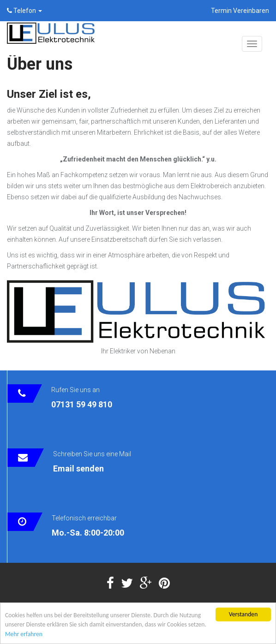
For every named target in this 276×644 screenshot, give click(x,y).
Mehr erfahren (24, 635)
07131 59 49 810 (82, 404)
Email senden (78, 468)
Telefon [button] (24, 11)
